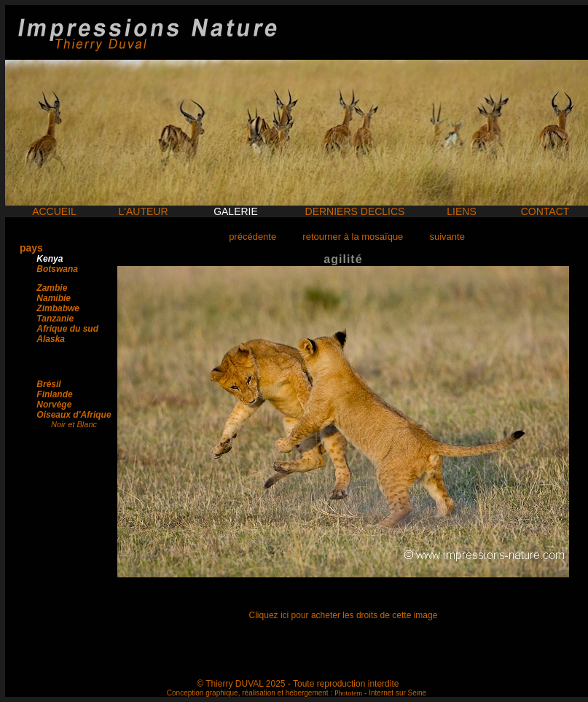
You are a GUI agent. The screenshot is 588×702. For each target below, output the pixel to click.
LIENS (461, 211)
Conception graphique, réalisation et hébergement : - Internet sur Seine (297, 693)
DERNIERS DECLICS (355, 211)
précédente (252, 237)
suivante (447, 237)
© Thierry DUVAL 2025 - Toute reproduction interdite (298, 684)
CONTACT (545, 211)
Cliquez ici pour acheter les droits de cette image (344, 615)
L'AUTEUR (143, 211)
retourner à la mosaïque (353, 237)
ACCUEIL (54, 211)
